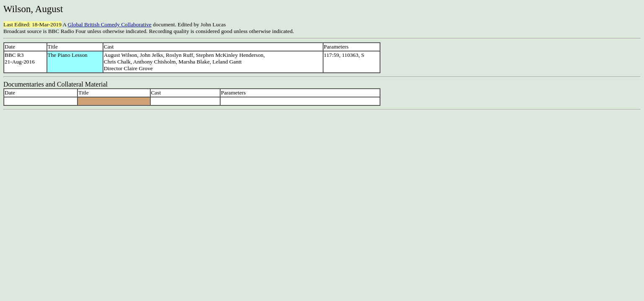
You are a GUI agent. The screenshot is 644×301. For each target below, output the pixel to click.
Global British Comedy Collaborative (110, 24)
